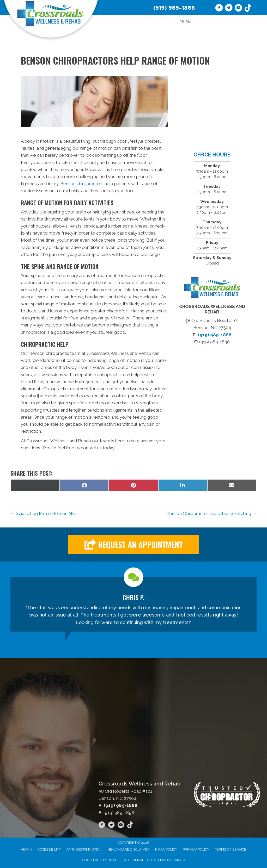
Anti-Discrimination (84, 849)
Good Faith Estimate (100, 860)
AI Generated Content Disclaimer (155, 860)
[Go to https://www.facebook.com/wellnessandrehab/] (219, 9)
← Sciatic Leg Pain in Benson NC (43, 513)
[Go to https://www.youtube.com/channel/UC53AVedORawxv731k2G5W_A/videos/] (238, 9)
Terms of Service (230, 849)
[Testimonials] (133, 604)
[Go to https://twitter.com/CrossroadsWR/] (229, 9)
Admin (26, 849)
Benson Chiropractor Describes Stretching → (211, 513)
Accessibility (49, 849)
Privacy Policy (196, 849)
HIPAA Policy (166, 849)
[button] (133, 545)
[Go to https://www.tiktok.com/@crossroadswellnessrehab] (248, 8)
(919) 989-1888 (174, 8)
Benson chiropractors (82, 184)
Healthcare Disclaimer (129, 849)
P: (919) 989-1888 (118, 805)
